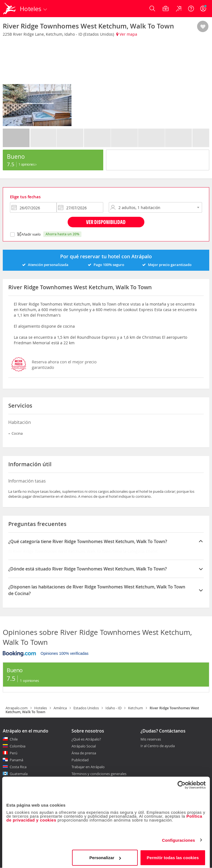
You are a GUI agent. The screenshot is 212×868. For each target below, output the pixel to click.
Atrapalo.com (17, 708)
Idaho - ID (113, 708)
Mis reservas (151, 739)
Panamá (16, 760)
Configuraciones (179, 838)
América (60, 708)
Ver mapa (127, 34)
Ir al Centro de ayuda (158, 746)
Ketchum (136, 708)
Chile (14, 739)
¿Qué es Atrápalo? (86, 739)
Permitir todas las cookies (173, 855)
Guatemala (19, 774)
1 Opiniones (27, 164)
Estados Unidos (86, 708)
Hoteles (41, 708)
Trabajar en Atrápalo (88, 767)
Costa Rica (18, 767)
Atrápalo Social (84, 746)
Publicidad (80, 760)
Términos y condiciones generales (99, 774)
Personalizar (105, 855)
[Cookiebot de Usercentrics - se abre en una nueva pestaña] (181, 783)
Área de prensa (84, 753)
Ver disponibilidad (106, 222)
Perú (14, 753)
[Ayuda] (191, 9)
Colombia (18, 746)
